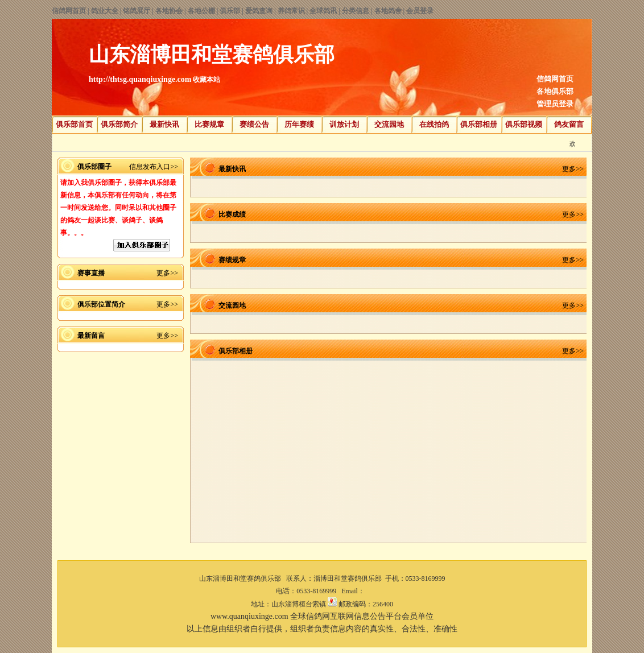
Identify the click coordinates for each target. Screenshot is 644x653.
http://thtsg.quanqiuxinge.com (140, 79)
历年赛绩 (299, 124)
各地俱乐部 (555, 91)
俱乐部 (230, 11)
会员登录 (420, 11)
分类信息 (356, 11)
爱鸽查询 (259, 11)
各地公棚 (201, 11)
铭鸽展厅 (137, 11)
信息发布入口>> (154, 167)
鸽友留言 (569, 124)
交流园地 (389, 124)
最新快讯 (164, 124)
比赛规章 (209, 124)
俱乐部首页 (74, 124)
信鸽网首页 (69, 11)
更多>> (167, 273)
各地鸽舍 (388, 11)
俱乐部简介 (119, 124)
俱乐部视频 (524, 124)
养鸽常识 (291, 11)
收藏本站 (207, 80)
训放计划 (344, 124)
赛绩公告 (254, 124)
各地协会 (169, 11)
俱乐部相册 (479, 124)
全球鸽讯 (323, 11)
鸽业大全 (105, 11)
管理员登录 (555, 104)
